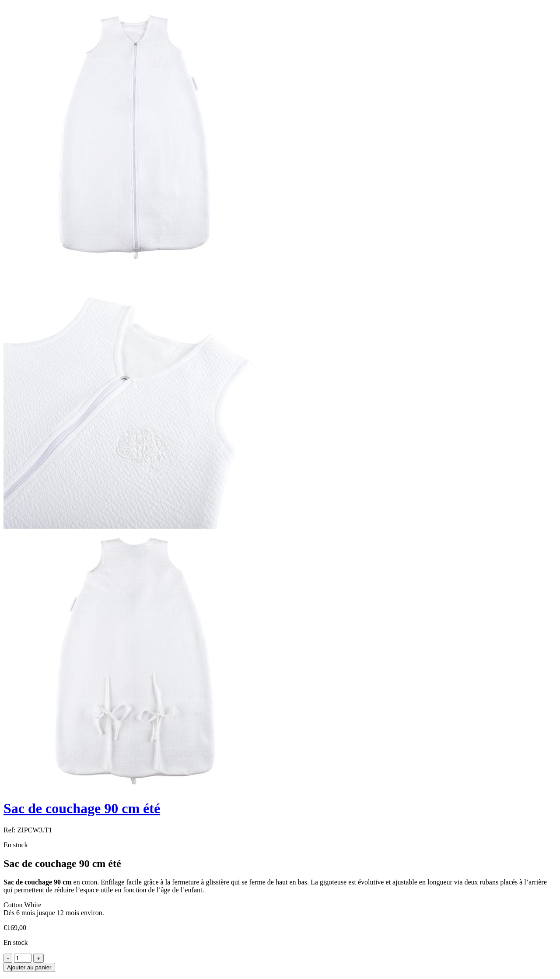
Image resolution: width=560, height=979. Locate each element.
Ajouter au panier (29, 967)
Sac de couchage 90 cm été (82, 808)
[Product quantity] (23, 958)
